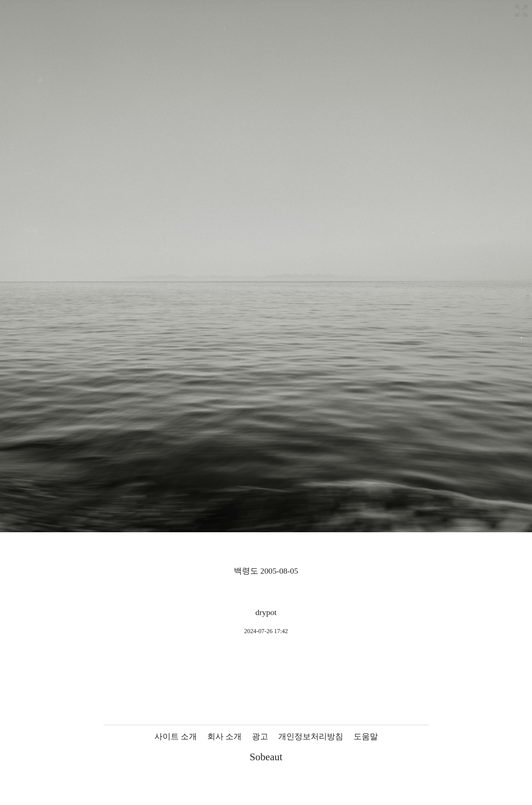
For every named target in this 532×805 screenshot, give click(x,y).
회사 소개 (225, 736)
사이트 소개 (176, 736)
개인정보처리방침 (311, 736)
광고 (260, 736)
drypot (266, 612)
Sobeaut (266, 757)
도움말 (366, 736)
